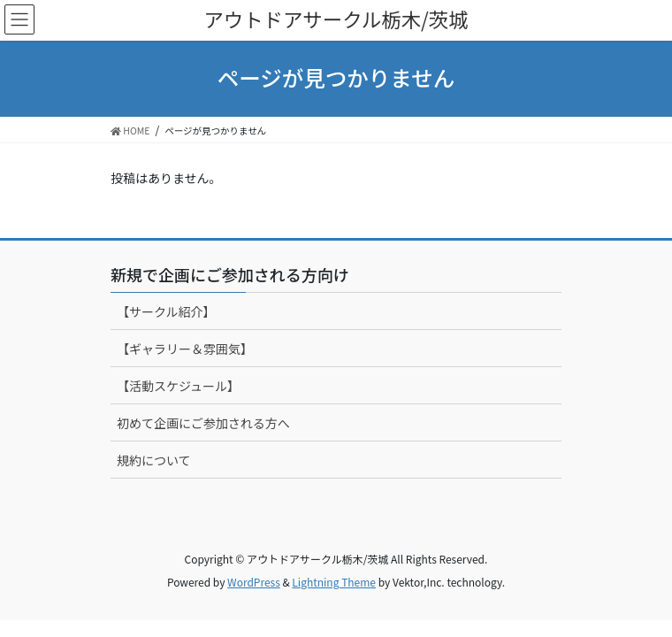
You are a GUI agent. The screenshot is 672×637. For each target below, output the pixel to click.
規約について (154, 460)
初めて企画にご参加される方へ (203, 423)
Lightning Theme (334, 582)
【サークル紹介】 (166, 311)
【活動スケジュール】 (178, 386)
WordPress (254, 582)
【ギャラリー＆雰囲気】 (185, 349)
